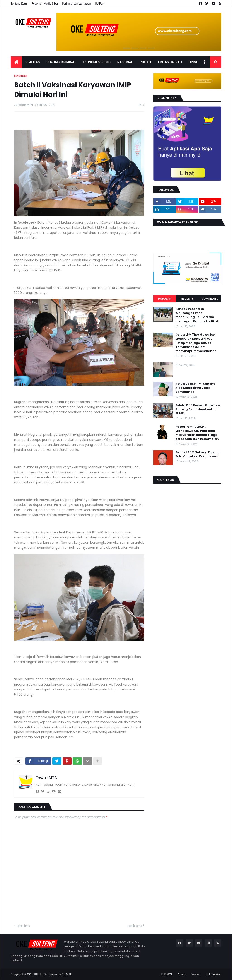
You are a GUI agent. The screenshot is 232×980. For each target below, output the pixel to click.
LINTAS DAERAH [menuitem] (170, 62)
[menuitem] (16, 62)
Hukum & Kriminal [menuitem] (61, 62)
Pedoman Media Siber (45, 4)
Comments (210, 299)
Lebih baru (23, 926)
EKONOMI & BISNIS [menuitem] (97, 62)
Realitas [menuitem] (33, 62)
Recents (187, 299)
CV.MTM (67, 974)
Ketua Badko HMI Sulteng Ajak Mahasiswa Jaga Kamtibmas (195, 388)
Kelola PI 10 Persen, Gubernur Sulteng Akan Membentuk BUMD (198, 409)
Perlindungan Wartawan (76, 4)
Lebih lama (135, 926)
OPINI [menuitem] (193, 62)
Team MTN (47, 777)
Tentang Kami (19, 4)
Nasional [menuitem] (125, 62)
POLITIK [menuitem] (145, 62)
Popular (165, 299)
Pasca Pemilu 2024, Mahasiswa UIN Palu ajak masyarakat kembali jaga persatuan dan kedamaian (197, 433)
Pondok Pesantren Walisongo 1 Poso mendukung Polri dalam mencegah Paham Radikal (197, 315)
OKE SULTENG (36, 974)
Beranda (21, 76)
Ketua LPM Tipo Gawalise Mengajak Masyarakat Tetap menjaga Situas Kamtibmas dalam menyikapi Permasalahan (196, 343)
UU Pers (100, 4)
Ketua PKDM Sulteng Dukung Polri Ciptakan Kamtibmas (198, 454)
